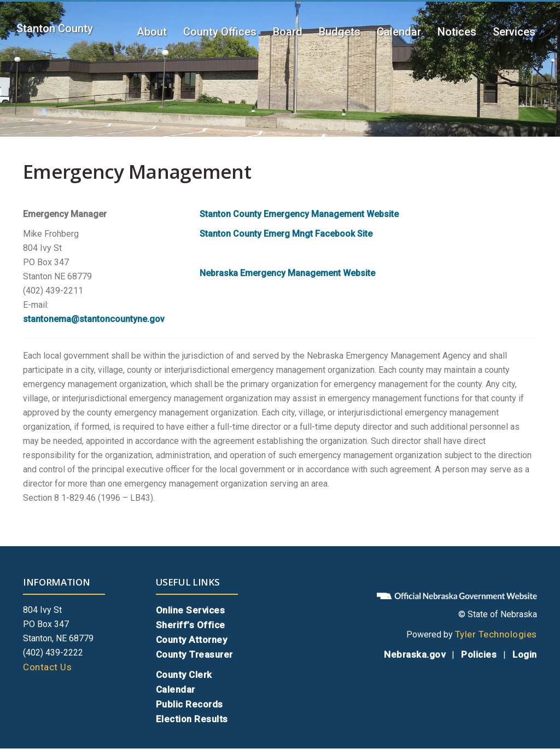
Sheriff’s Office (191, 625)
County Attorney (192, 640)
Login (525, 654)
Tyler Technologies (496, 634)
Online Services (191, 610)
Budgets (340, 32)
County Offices (220, 32)
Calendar (399, 32)
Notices (457, 32)
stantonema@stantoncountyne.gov (94, 319)
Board (288, 32)
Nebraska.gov (415, 654)
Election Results (192, 719)
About (152, 32)
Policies (479, 654)
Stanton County (55, 28)
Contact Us (47, 667)
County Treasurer (194, 654)
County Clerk (184, 675)
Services (514, 32)
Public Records (189, 704)
